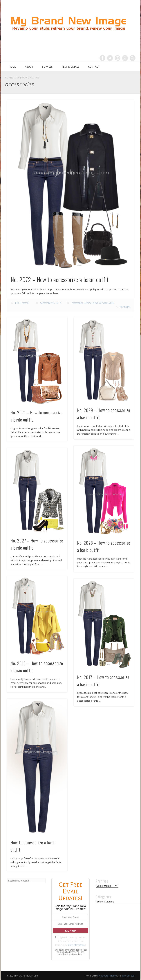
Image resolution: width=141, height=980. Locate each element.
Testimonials (70, 67)
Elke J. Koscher (22, 303)
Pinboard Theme (108, 976)
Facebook (102, 58)
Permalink (125, 307)
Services (47, 67)
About (29, 67)
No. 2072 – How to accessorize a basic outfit (60, 279)
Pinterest (117, 58)
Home (12, 67)
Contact (94, 67)
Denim (87, 303)
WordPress (128, 976)
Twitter (110, 58)
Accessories (77, 303)
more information (76, 945)
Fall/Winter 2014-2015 (103, 303)
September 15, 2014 (51, 303)
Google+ (125, 58)
